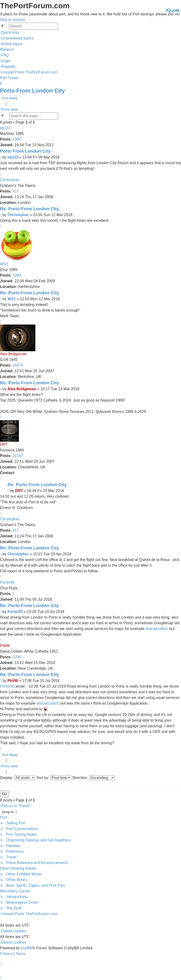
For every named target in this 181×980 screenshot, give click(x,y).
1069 (17, 275)
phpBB (27, 948)
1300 (17, 139)
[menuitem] (17, 38)
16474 (18, 365)
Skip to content (12, 20)
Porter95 (7, 582)
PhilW (5, 646)
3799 (17, 657)
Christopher (10, 180)
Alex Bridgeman (13, 354)
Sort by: (54, 778)
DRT (4, 444)
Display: (18, 778)
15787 (18, 456)
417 (16, 191)
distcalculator (156, 629)
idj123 (5, 128)
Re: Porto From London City (29, 209)
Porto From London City (33, 91)
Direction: (93, 778)
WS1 (4, 264)
